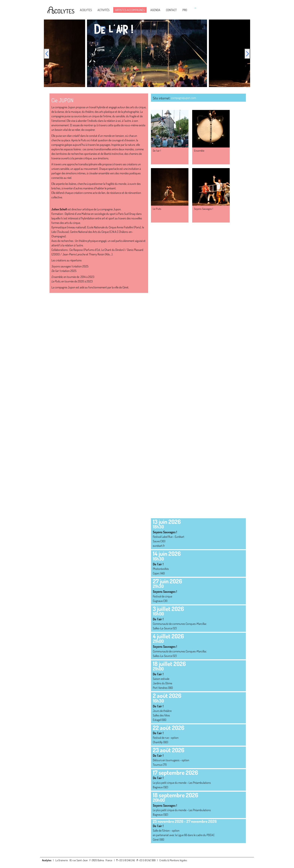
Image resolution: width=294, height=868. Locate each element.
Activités (103, 10)
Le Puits (157, 209)
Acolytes (86, 10)
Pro (185, 10)
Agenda (155, 10)
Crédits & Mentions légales (173, 860)
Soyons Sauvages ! (204, 209)
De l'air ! (157, 150)
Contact (171, 10)
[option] (147, 53)
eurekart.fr (159, 546)
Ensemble (199, 150)
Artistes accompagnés (130, 10)
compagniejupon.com (184, 98)
